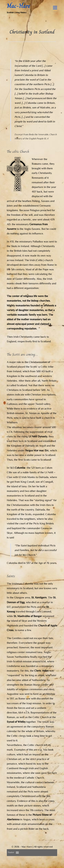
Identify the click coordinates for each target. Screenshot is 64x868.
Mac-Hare (19, 6)
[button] (11, 853)
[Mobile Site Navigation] (55, 8)
